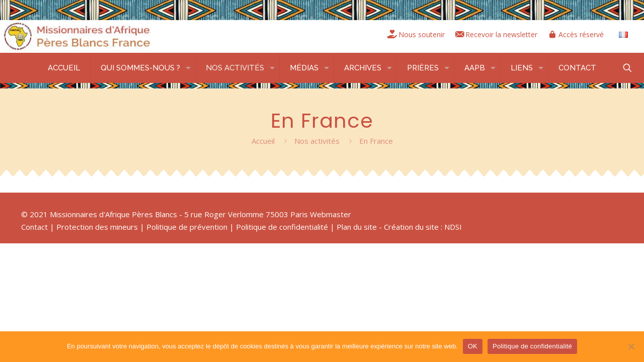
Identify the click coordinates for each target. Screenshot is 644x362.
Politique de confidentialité (282, 227)
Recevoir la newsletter (495, 35)
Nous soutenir (410, 35)
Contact (34, 227)
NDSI (453, 227)
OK (473, 346)
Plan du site (357, 227)
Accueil (263, 141)
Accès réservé (579, 35)
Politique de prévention (187, 227)
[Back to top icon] (612, 214)
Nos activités (317, 141)
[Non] (631, 346)
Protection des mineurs (97, 227)
